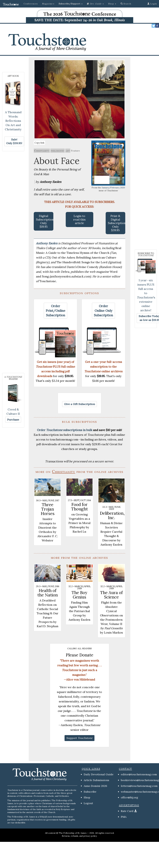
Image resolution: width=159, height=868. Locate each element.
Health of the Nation (48, 593)
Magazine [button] (48, 4)
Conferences (31, 4)
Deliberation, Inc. (112, 515)
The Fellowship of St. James (73, 833)
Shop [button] (112, 4)
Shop (87, 797)
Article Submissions (96, 780)
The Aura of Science (111, 595)
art (68, 151)
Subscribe (90, 792)
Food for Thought (79, 507)
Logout (88, 803)
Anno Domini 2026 (95, 786)
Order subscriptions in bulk (65, 430)
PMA (124, 817)
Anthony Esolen (47, 243)
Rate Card (127, 811)
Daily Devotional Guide (99, 774)
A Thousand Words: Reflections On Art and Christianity (13, 121)
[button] (71, 4)
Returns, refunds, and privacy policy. (79, 836)
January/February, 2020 (113, 188)
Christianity (42, 151)
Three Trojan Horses (48, 509)
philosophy (58, 151)
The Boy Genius (79, 595)
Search (126, 4)
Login (152, 4)
